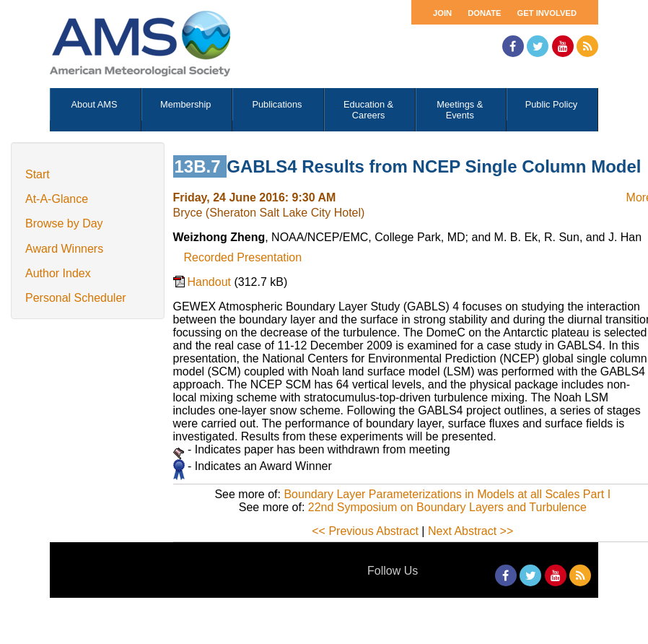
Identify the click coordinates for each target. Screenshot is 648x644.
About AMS (95, 104)
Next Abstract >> (470, 531)
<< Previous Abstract (365, 531)
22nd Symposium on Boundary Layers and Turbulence (447, 507)
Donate (484, 13)
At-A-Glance (57, 199)
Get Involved (547, 13)
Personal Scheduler (76, 298)
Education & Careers (368, 110)
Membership (185, 104)
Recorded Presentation (243, 257)
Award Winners (64, 249)
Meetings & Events (460, 110)
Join (442, 13)
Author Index (58, 273)
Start (38, 174)
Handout (211, 282)
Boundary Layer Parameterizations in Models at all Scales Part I (447, 494)
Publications (277, 104)
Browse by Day (64, 223)
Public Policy (552, 104)
